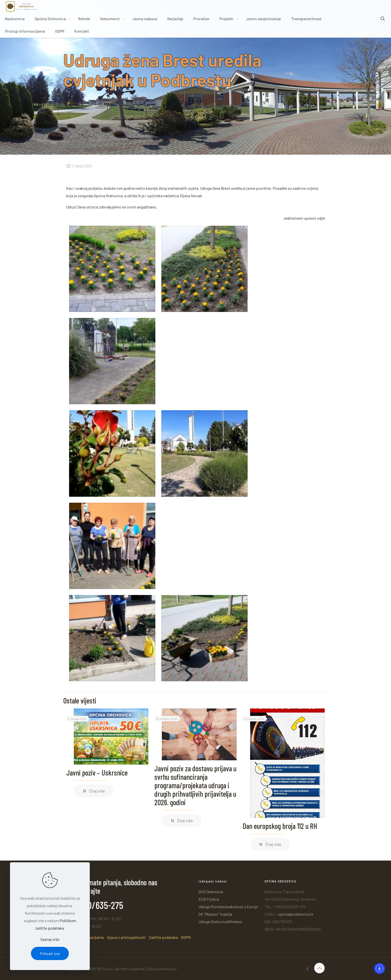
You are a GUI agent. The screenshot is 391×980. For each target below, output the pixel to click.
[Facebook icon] (307, 969)
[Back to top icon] (319, 968)
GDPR (186, 937)
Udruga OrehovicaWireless (220, 922)
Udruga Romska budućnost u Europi (228, 907)
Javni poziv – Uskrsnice (97, 773)
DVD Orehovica (211, 892)
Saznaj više (50, 939)
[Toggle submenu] (70, 19)
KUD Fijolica (209, 899)
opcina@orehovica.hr (296, 914)
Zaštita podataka (163, 937)
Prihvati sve (50, 953)
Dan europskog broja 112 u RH (280, 826)
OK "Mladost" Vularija (215, 914)
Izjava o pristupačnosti (126, 937)
